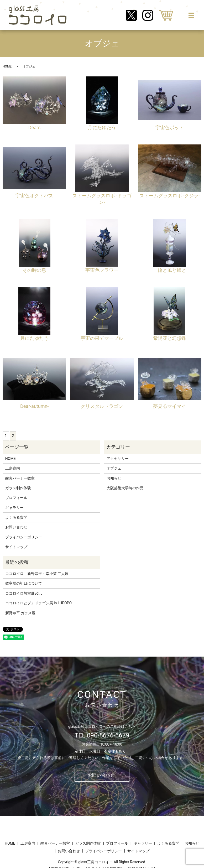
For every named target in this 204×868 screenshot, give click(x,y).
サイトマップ (16, 547)
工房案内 (13, 468)
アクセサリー (118, 459)
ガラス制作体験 (18, 488)
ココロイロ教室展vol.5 (24, 593)
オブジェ (114, 468)
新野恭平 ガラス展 (20, 613)
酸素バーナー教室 (20, 478)
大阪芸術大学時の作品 (125, 488)
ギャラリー (14, 508)
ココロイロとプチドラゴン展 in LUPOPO (38, 603)
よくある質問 (16, 517)
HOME (7, 66)
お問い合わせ (16, 527)
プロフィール (16, 498)
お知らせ (114, 478)
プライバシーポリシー (24, 537)
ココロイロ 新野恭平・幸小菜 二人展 (37, 574)
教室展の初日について (24, 583)
